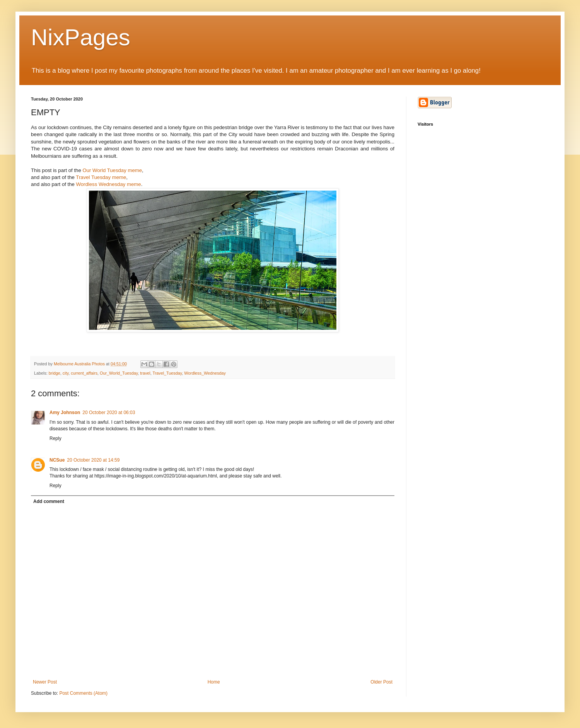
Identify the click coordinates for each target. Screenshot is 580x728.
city (66, 373)
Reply (55, 438)
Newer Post (45, 682)
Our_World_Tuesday (119, 373)
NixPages (81, 37)
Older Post (381, 682)
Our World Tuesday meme (112, 170)
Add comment (49, 501)
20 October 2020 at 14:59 (93, 460)
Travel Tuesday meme (101, 177)
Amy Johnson (65, 413)
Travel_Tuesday (167, 373)
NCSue (57, 460)
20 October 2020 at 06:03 (109, 413)
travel (145, 373)
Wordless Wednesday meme (109, 184)
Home (214, 682)
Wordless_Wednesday (205, 373)
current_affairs (84, 373)
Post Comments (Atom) (83, 693)
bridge (55, 373)
